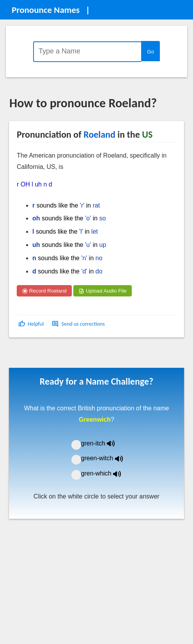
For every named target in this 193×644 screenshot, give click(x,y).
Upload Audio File (102, 291)
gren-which (106, 473)
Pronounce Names (46, 10)
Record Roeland (44, 291)
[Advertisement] (72, 355)
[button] (32, 324)
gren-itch (104, 443)
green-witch (107, 458)
